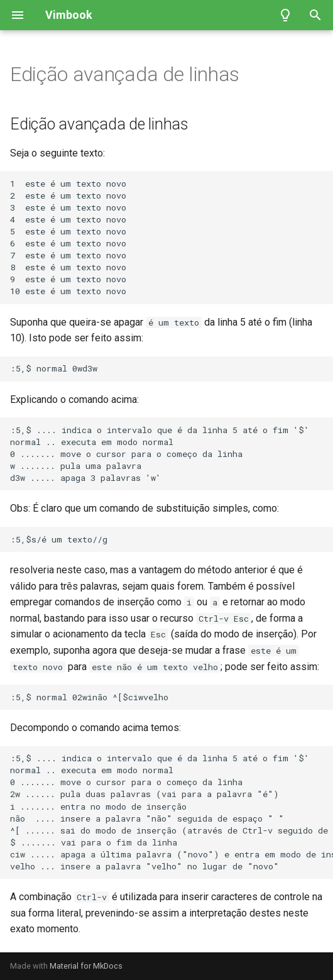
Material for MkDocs (86, 966)
